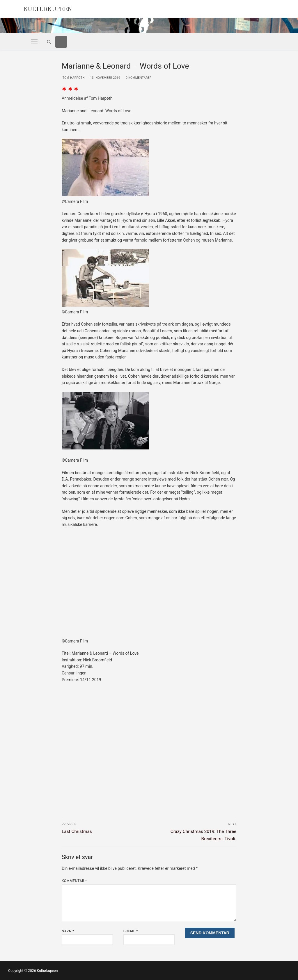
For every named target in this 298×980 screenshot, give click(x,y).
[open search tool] (49, 42)
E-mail (131, 931)
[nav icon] (34, 42)
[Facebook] (61, 42)
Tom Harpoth (73, 78)
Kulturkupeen (50, 8)
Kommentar (74, 881)
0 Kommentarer (138, 78)
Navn (68, 931)
